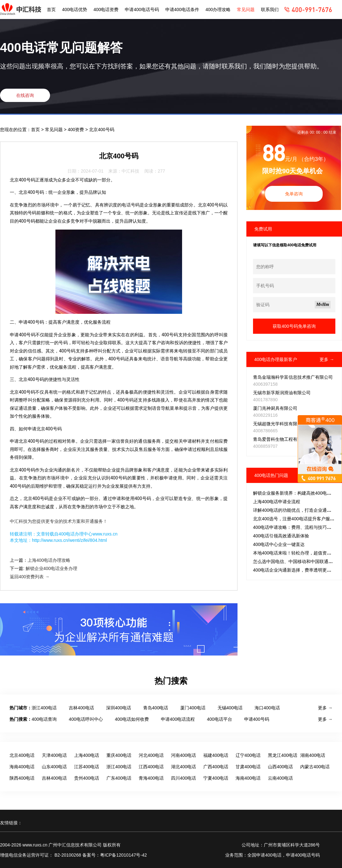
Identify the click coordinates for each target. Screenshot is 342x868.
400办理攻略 (218, 10)
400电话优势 (75, 10)
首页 (51, 10)
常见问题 (246, 10)
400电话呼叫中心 (86, 719)
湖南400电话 (313, 755)
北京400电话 (22, 755)
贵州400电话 (87, 778)
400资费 (76, 130)
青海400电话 (151, 778)
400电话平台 (219, 719)
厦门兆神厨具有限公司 (275, 408)
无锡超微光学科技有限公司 (280, 424)
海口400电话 (267, 708)
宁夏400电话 (216, 778)
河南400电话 (184, 755)
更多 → (327, 359)
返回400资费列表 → (30, 577)
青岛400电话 (156, 708)
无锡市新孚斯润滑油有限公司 (282, 393)
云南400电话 (280, 778)
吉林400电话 (81, 708)
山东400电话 (54, 767)
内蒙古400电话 (315, 767)
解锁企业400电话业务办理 (51, 568)
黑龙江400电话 (283, 755)
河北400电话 (151, 755)
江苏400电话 (87, 767)
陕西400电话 (22, 778)
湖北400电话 (184, 767)
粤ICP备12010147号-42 (123, 855)
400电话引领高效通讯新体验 (281, 536)
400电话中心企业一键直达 (279, 544)
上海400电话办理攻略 (49, 560)
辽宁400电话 (248, 755)
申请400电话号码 (142, 10)
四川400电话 (184, 778)
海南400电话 (22, 767)
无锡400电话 (230, 708)
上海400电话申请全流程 (277, 502)
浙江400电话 (44, 708)
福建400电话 (216, 755)
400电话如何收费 (132, 719)
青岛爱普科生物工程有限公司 (282, 439)
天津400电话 (54, 755)
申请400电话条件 (182, 10)
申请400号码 (257, 719)
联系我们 (270, 10)
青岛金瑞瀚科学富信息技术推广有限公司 (293, 377)
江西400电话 (151, 767)
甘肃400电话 (248, 767)
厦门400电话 (193, 708)
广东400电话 (119, 778)
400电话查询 (44, 719)
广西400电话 (216, 767)
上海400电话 (87, 755)
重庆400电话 (119, 755)
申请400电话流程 (178, 719)
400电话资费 (106, 10)
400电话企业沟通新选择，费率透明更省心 (294, 570)
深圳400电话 (119, 708)
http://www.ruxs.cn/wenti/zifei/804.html (70, 540)
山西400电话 (280, 767)
